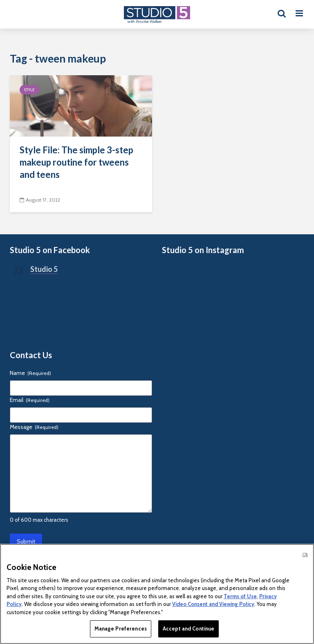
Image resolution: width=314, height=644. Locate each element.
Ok (305, 554)
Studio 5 (44, 269)
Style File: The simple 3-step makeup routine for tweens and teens (76, 162)
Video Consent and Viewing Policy (213, 604)
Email (30, 400)
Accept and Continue (188, 628)
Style (29, 90)
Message (34, 427)
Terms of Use (240, 596)
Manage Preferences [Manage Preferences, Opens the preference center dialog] (121, 628)
